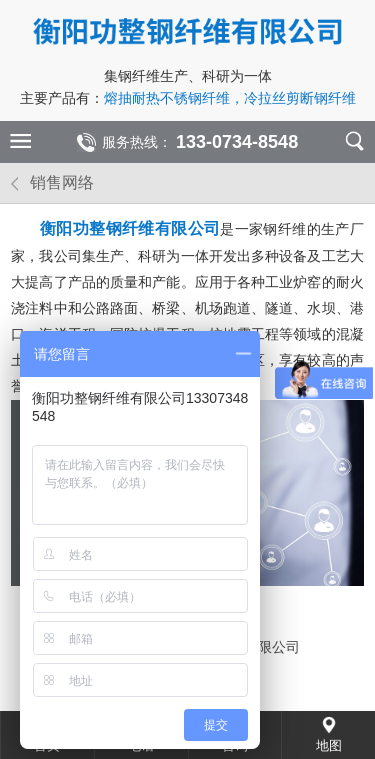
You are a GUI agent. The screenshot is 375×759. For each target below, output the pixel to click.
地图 (329, 745)
